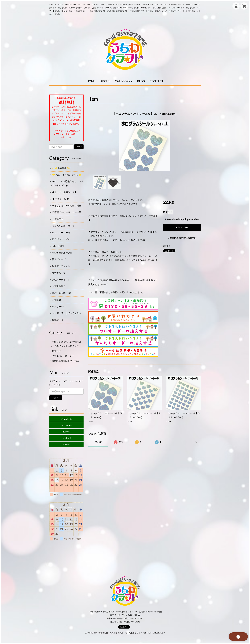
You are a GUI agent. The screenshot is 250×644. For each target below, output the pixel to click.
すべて (98, 442)
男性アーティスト (61, 266)
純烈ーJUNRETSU (61, 293)
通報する (167, 246)
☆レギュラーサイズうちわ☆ (67, 313)
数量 (165, 212)
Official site (66, 419)
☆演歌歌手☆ (59, 286)
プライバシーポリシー (63, 356)
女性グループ (59, 273)
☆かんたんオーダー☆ (63, 226)
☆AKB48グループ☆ (62, 253)
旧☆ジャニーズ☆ (61, 239)
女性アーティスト (61, 280)
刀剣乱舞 (57, 300)
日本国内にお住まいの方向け (182, 238)
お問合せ (56, 351)
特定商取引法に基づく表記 (65, 361)
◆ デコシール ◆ (61, 199)
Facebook (66, 438)
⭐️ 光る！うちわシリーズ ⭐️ (67, 175)
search (79, 146)
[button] (124, 81)
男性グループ (59, 259)
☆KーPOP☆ (58, 246)
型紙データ (58, 320)
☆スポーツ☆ (59, 307)
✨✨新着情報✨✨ (62, 168)
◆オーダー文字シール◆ (64, 192)
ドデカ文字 (58, 219)
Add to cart (182, 227)
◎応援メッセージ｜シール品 (67, 212)
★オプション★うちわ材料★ (67, 206)
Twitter (66, 432)
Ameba (66, 444)
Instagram (66, 425)
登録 (56, 398)
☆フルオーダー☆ (61, 233)
